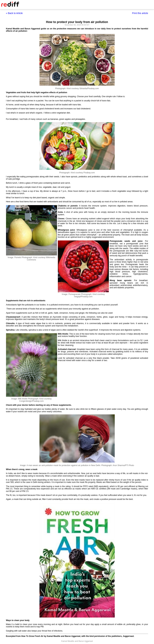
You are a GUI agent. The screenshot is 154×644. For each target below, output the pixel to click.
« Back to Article (14, 13)
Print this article (140, 13)
